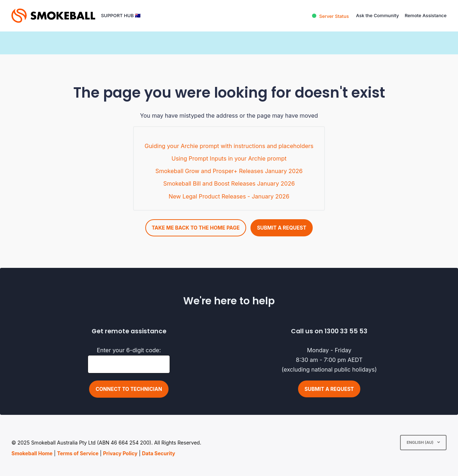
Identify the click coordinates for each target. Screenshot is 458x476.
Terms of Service (78, 453)
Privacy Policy (120, 453)
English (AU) (420, 442)
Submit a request (282, 228)
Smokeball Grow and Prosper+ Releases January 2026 (229, 171)
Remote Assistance (426, 16)
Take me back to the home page (196, 228)
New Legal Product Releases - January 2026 (229, 196)
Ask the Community (377, 16)
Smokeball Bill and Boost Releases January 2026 (229, 183)
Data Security (159, 453)
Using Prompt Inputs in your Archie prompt (229, 158)
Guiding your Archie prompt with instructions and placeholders (229, 146)
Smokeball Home (32, 453)
